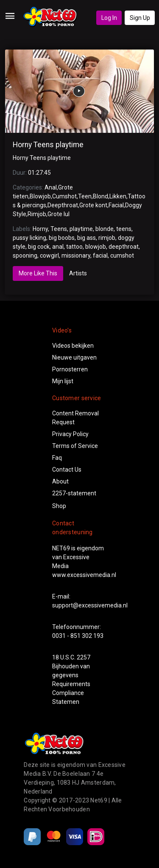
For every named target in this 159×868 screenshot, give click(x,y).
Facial (116, 205)
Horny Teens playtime (48, 145)
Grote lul (59, 214)
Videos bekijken (73, 346)
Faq (57, 458)
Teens (59, 229)
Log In (109, 18)
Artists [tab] (78, 273)
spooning (25, 255)
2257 (84, 657)
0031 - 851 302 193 (78, 636)
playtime (81, 229)
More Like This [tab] (38, 273)
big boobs (62, 238)
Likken (118, 196)
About (60, 481)
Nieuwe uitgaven (74, 357)
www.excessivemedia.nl (84, 575)
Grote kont (93, 205)
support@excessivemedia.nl (90, 605)
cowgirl (49, 255)
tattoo (74, 247)
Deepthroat (63, 205)
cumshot (122, 255)
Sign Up (140, 18)
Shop (59, 506)
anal (58, 247)
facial (100, 255)
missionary (76, 255)
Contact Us (67, 470)
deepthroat (124, 247)
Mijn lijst (63, 381)
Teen (85, 196)
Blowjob (40, 196)
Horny (40, 229)
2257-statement (74, 493)
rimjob (107, 238)
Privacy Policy (70, 434)
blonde (105, 229)
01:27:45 (39, 173)
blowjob (96, 247)
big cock (39, 247)
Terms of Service (75, 446)
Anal (51, 187)
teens (124, 229)
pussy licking (29, 238)
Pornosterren (70, 369)
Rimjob (37, 214)
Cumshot (64, 196)
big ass (86, 238)
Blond (100, 196)
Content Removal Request (75, 418)
